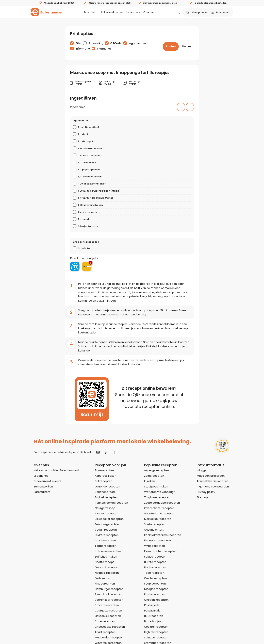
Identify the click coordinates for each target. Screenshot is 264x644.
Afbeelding (96, 43)
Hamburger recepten (109, 589)
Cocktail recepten (156, 627)
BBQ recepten (154, 616)
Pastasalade (152, 611)
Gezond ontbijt (154, 530)
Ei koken (150, 481)
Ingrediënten (137, 43)
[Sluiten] (186, 47)
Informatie (83, 49)
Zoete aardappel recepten (162, 503)
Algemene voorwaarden (213, 487)
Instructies (104, 49)
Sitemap (202, 497)
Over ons (150, 12)
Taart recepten (105, 632)
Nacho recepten (155, 567)
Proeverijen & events (47, 481)
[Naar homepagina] (48, 12)
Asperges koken (105, 476)
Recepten (91, 12)
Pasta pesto (152, 605)
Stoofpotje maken (156, 487)
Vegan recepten (106, 530)
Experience (41, 476)
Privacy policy (206, 492)
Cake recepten (105, 621)
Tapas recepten (106, 546)
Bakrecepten (104, 481)
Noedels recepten (107, 573)
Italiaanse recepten (108, 551)
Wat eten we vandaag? (160, 492)
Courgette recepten (108, 611)
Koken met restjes (112, 12)
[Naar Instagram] (98, 452)
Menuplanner (197, 12)
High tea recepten (156, 632)
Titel (78, 43)
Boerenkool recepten (109, 600)
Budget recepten (106, 497)
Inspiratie (133, 12)
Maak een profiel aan (211, 476)
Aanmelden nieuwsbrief (212, 481)
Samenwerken (43, 487)
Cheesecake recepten (110, 627)
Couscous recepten (108, 616)
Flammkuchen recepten (160, 551)
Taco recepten (154, 573)
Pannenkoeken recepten (111, 503)
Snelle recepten (155, 524)
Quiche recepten (155, 578)
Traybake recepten (157, 497)
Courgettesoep (105, 508)
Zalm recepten (154, 476)
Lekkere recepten (107, 535)
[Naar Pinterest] (106, 452)
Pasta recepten (155, 594)
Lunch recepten (105, 540)
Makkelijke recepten (158, 519)
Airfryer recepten (106, 513)
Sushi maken (103, 578)
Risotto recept (104, 562)
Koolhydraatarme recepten (163, 535)
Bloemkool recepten (108, 594)
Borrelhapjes (153, 621)
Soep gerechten (155, 584)
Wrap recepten (154, 546)
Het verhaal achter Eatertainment (56, 470)
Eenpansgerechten (108, 524)
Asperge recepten (156, 470)
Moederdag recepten (109, 638)
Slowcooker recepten (109, 519)
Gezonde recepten (107, 487)
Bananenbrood (105, 492)
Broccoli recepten (107, 605)
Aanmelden (220, 12)
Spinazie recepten (156, 638)
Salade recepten (155, 557)
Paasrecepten (104, 470)
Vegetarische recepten (160, 513)
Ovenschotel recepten (159, 508)
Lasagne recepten (156, 589)
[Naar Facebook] (114, 452)
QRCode (116, 43)
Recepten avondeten (158, 540)
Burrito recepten (155, 562)
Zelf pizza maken (106, 557)
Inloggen (202, 470)
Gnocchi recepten (107, 567)
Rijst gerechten (105, 584)
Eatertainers (42, 492)
